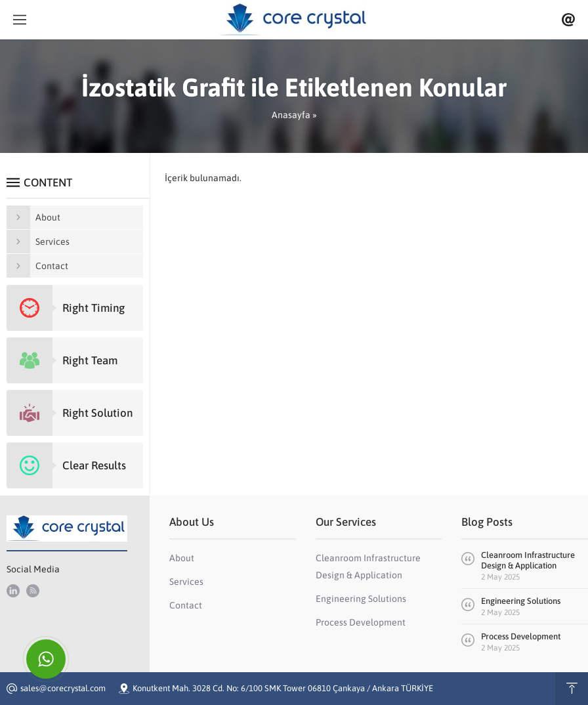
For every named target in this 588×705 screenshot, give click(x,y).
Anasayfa (291, 115)
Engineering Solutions (521, 601)
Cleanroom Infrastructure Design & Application (528, 560)
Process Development (521, 636)
